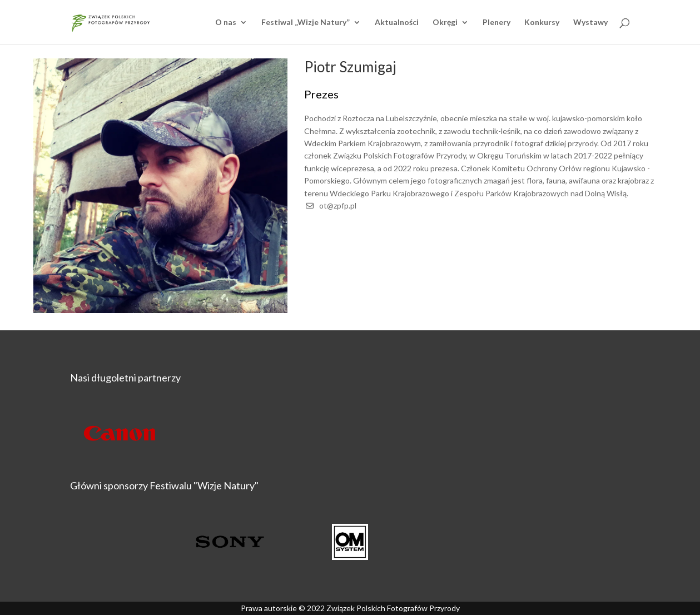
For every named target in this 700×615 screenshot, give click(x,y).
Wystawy (590, 23)
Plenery (497, 23)
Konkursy (542, 23)
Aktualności (397, 23)
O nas (226, 23)
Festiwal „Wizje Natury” (306, 23)
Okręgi (445, 23)
